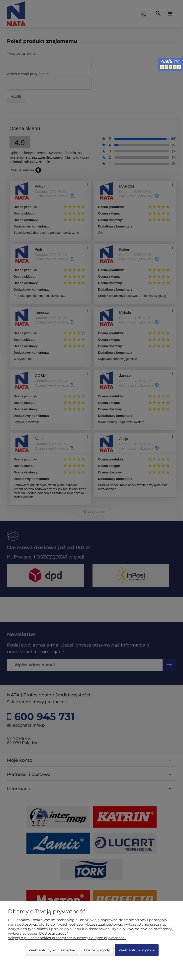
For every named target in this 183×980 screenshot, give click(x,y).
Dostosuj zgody (97, 950)
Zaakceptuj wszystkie (137, 950)
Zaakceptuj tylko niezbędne (52, 950)
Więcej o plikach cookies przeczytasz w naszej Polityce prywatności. (67, 938)
